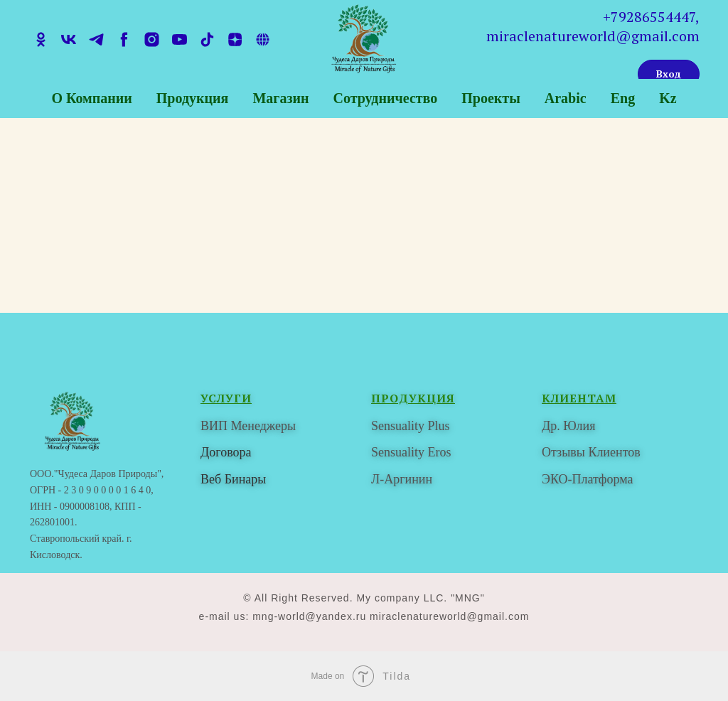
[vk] (69, 39)
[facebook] (124, 39)
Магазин (280, 98)
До (208, 452)
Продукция (193, 98)
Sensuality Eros (411, 452)
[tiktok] (207, 39)
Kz (668, 98)
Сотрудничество (385, 98)
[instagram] (152, 39)
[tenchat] (263, 39)
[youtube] (180, 39)
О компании (91, 98)
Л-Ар (385, 479)
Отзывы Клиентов (591, 452)
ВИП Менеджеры (248, 426)
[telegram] (96, 39)
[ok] (41, 39)
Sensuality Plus (411, 426)
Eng (623, 98)
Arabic (566, 98)
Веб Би (220, 479)
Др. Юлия (568, 426)
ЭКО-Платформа (587, 479)
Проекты (491, 98)
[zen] (235, 39)
